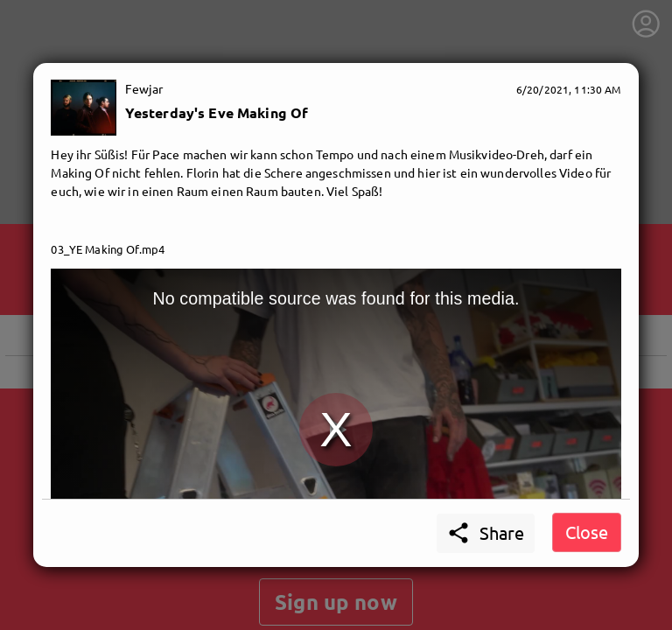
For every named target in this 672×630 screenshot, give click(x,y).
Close (587, 532)
